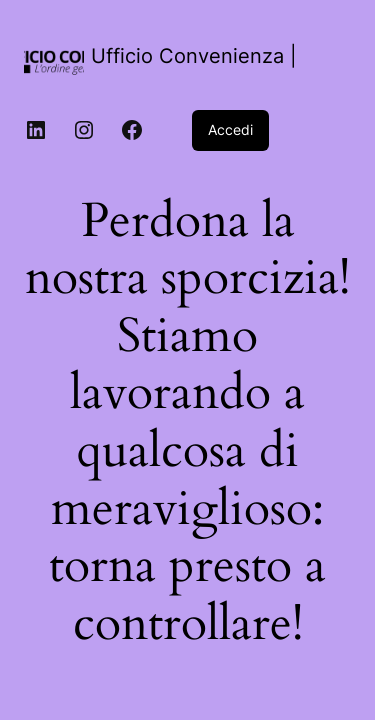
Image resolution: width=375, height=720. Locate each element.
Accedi (230, 129)
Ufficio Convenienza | (194, 56)
